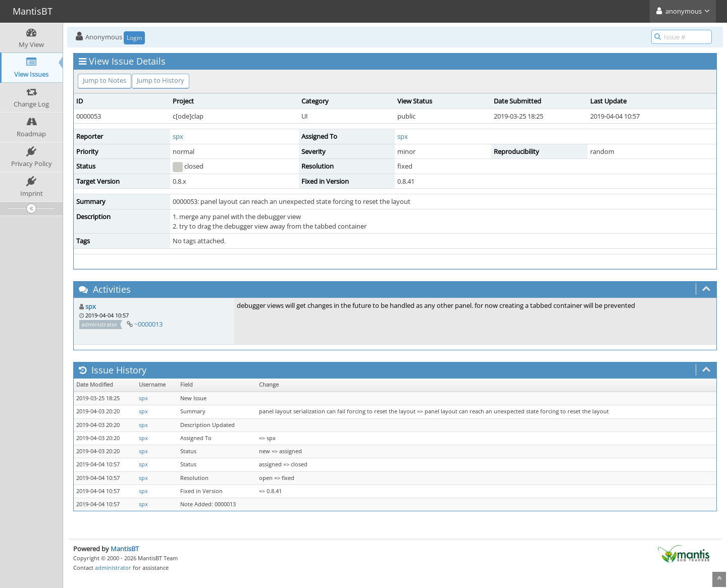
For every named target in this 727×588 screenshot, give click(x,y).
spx (178, 136)
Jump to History (161, 80)
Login (134, 38)
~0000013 (148, 324)
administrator (113, 568)
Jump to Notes (105, 80)
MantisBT (125, 549)
